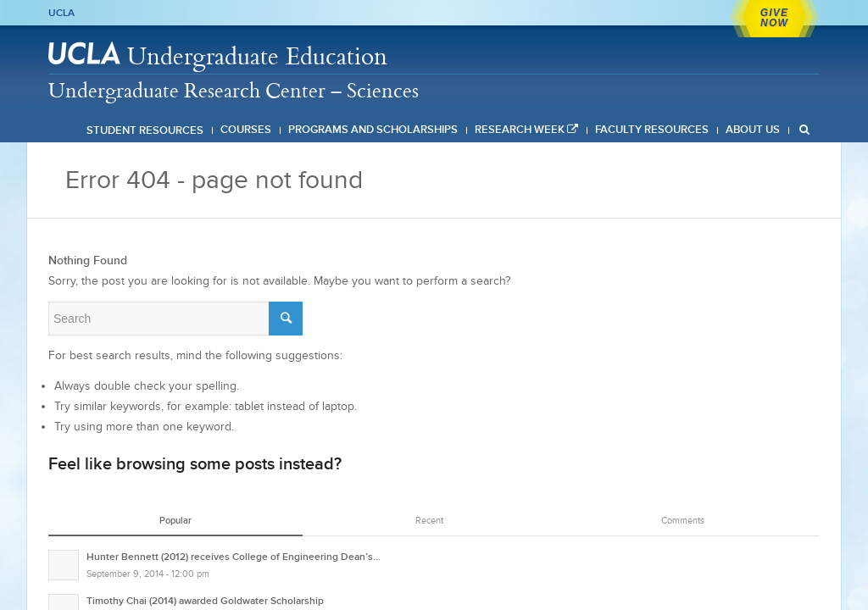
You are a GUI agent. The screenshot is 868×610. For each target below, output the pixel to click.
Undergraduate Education (257, 55)
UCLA (61, 13)
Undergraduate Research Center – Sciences (234, 90)
